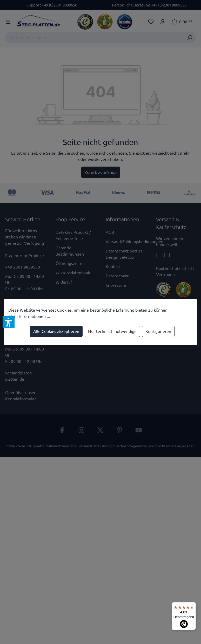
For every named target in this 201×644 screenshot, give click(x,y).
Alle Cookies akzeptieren (56, 331)
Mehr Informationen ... (29, 316)
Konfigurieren (158, 331)
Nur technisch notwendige (112, 331)
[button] (9, 322)
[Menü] (193, 605)
